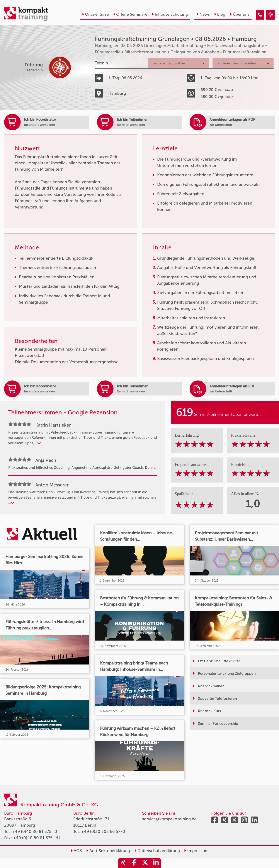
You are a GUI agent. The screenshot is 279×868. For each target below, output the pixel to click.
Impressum (196, 851)
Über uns (240, 14)
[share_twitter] (145, 863)
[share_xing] (123, 863)
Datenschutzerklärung (157, 851)
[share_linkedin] (156, 863)
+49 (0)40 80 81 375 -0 (35, 832)
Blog (220, 14)
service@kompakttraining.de (169, 819)
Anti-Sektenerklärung (108, 851)
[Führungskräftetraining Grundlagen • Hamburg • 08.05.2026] (260, 15)
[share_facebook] (134, 863)
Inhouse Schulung (170, 14)
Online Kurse (95, 14)
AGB (76, 851)
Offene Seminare (130, 14)
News (203, 14)
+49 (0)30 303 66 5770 (103, 832)
